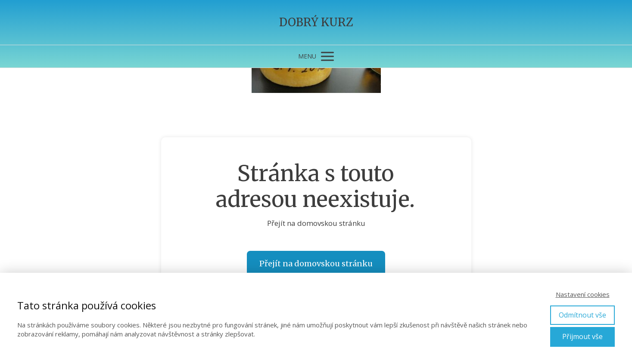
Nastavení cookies (583, 294)
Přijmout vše (582, 336)
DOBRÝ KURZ (316, 22)
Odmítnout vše (582, 315)
